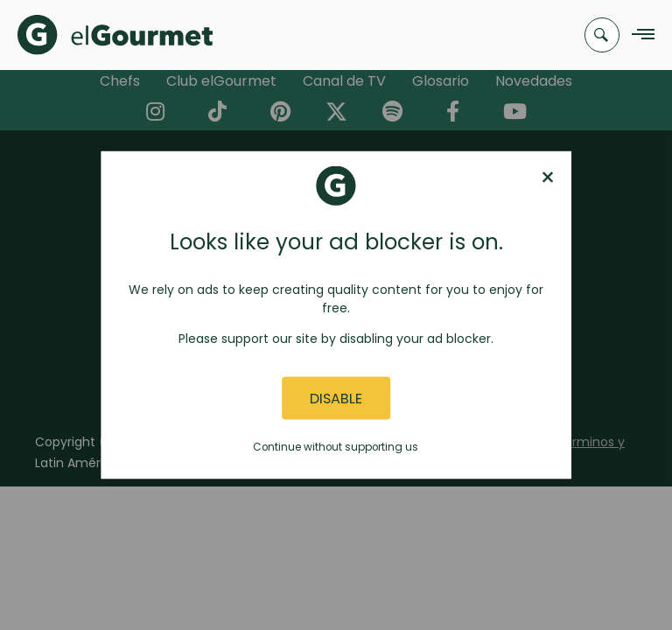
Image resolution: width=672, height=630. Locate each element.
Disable (336, 398)
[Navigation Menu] (638, 35)
